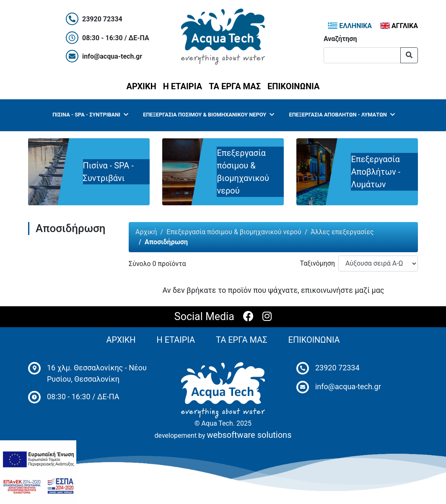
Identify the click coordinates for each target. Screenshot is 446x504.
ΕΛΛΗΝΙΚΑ (350, 26)
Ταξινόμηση (317, 263)
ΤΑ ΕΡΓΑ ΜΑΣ (235, 86)
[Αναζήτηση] (362, 55)
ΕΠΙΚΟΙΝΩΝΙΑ (293, 86)
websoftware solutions (249, 435)
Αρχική (146, 232)
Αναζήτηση (340, 39)
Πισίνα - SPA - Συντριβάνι (90, 115)
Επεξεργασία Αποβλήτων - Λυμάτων (342, 115)
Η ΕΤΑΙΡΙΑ (183, 86)
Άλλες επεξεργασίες (342, 232)
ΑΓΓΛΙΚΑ (399, 26)
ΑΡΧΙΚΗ (143, 85)
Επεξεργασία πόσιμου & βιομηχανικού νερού (209, 115)
